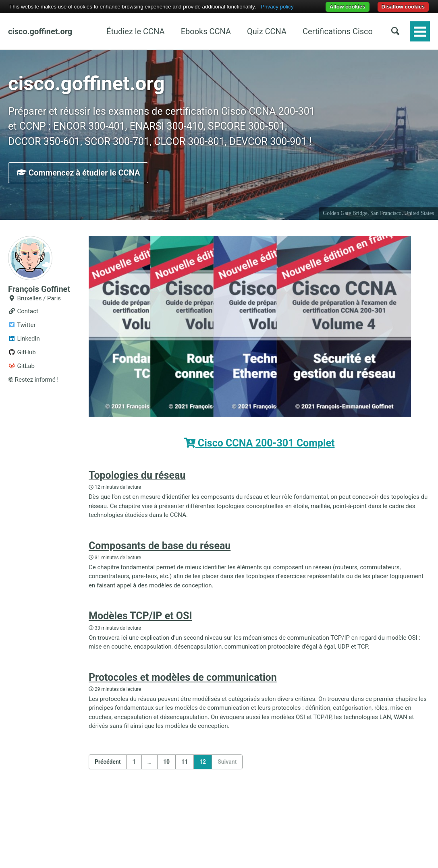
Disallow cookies (403, 7)
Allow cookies (348, 7)
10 (166, 762)
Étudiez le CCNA (136, 31)
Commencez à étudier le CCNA (78, 173)
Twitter (22, 325)
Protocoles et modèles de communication (183, 677)
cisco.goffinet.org (40, 31)
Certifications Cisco (338, 31)
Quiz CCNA (267, 31)
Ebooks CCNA (206, 31)
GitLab (21, 366)
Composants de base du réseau (160, 546)
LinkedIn (24, 339)
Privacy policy (277, 7)
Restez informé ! (33, 380)
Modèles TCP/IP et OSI (140, 616)
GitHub (22, 352)
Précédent (108, 762)
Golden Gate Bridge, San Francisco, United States (378, 213)
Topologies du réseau (137, 475)
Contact (23, 311)
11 (185, 762)
